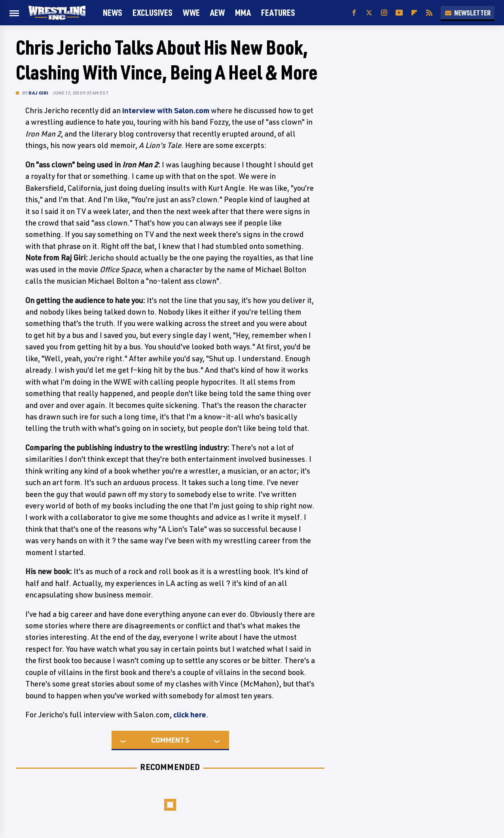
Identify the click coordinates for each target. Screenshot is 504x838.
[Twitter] (369, 13)
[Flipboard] (414, 13)
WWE (191, 12)
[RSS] (429, 13)
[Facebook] (354, 13)
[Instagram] (384, 13)
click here (190, 715)
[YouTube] (399, 13)
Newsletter (468, 13)
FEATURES (278, 12)
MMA (243, 12)
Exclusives (153, 12)
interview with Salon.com (166, 110)
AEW (217, 12)
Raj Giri (39, 93)
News (113, 12)
